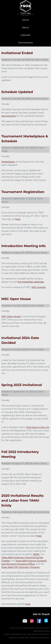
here (18, 219)
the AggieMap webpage (31, 282)
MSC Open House (11, 316)
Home (26, 20)
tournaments (8, 116)
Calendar (25, 35)
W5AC (36, 554)
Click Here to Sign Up (37, 427)
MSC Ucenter (39, 287)
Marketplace (8, 162)
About (26, 28)
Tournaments (26, 43)
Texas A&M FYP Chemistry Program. (21, 567)
